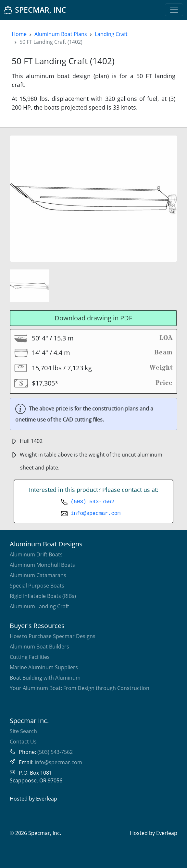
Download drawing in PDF (93, 318)
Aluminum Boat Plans (61, 34)
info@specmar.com (96, 514)
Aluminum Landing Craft (39, 606)
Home (19, 34)
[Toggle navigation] (174, 10)
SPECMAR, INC (35, 10)
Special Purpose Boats (37, 586)
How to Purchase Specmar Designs (53, 636)
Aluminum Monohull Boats (42, 565)
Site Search (23, 731)
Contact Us (23, 742)
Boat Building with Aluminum (45, 678)
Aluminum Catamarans (38, 575)
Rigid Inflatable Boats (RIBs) (43, 596)
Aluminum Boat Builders (39, 647)
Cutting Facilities (30, 657)
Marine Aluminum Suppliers (44, 667)
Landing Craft (111, 34)
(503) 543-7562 (93, 502)
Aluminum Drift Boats (36, 554)
